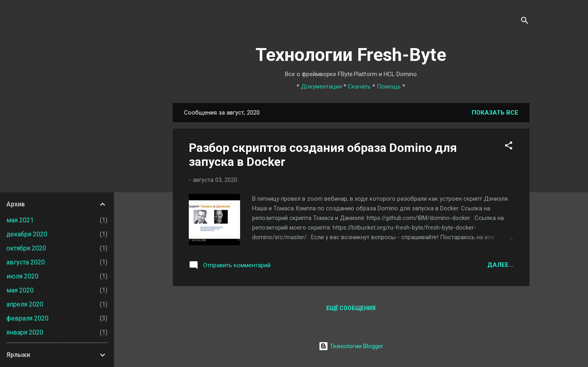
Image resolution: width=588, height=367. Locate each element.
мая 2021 (20, 220)
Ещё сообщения (351, 308)
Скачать (359, 87)
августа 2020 (26, 262)
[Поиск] (525, 22)
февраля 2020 (27, 318)
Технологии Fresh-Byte (351, 55)
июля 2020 (22, 276)
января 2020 (25, 332)
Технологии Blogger (351, 346)
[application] (586, 365)
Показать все (495, 113)
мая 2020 (20, 290)
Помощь (389, 87)
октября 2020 (26, 248)
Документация (321, 87)
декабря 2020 (27, 234)
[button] (509, 147)
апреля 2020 (25, 304)
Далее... (500, 265)
